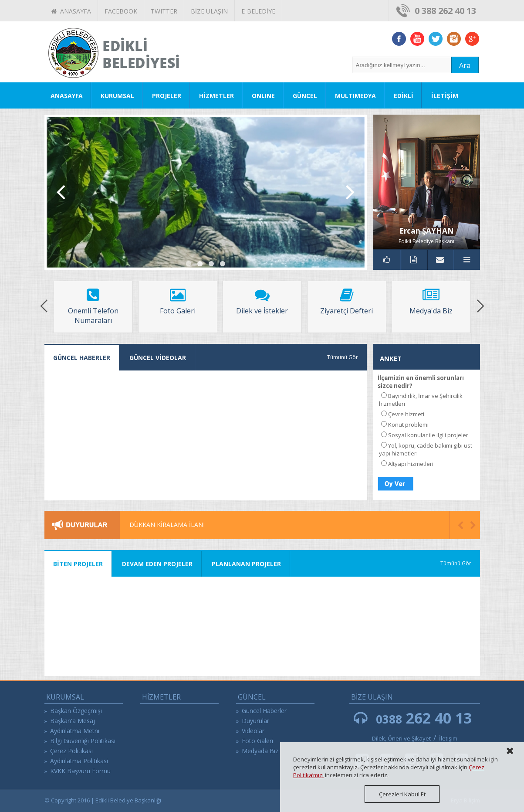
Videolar (253, 731)
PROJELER (167, 96)
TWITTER (164, 11)
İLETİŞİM (445, 96)
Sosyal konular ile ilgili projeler (428, 435)
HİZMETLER (216, 96)
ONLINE (263, 96)
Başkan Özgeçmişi (76, 711)
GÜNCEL (305, 96)
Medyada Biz (260, 751)
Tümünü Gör (343, 357)
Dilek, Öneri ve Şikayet (401, 738)
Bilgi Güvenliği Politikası (83, 741)
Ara (465, 65)
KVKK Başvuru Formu (80, 771)
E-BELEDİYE (258, 11)
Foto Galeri (257, 741)
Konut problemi (408, 425)
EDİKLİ (404, 96)
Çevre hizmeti (406, 414)
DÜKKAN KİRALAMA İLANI (167, 525)
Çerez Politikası (71, 751)
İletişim (448, 738)
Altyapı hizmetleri (411, 464)
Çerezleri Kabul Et (402, 794)
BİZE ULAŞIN (209, 11)
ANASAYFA (71, 11)
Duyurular (255, 721)
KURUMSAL (117, 96)
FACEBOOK (121, 11)
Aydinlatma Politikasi (79, 761)
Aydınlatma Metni (75, 731)
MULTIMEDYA (355, 96)
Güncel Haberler (264, 711)
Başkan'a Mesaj (73, 721)
